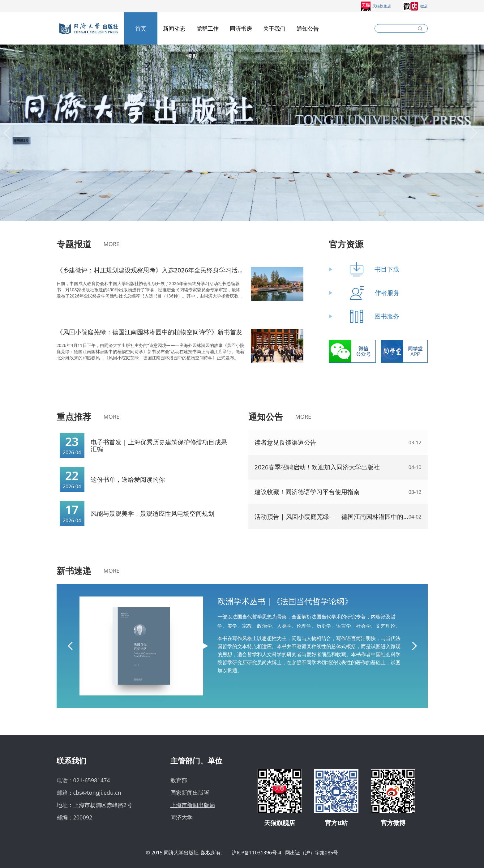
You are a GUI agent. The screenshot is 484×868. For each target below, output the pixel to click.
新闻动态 (174, 28)
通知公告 (308, 28)
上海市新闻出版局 (193, 805)
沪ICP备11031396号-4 (257, 853)
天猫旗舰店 (376, 6)
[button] (7, 133)
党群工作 (208, 28)
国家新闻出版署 (190, 793)
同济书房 (241, 28)
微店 (415, 6)
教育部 (179, 780)
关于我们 (274, 28)
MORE (112, 244)
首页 (141, 28)
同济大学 (182, 817)
